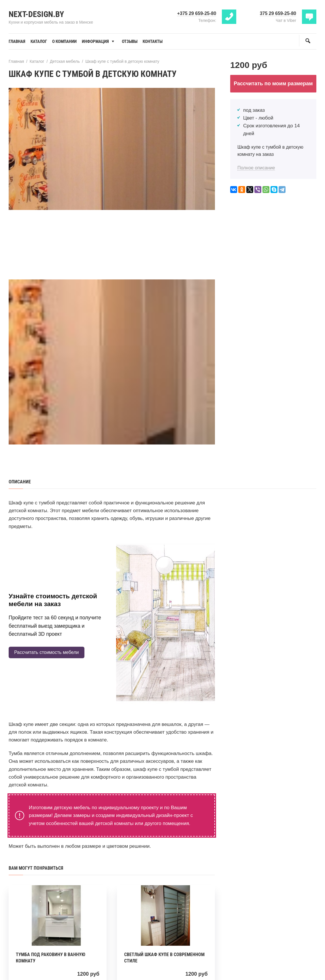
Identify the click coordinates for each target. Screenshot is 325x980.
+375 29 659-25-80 (197, 13)
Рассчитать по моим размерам (273, 84)
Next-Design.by (36, 14)
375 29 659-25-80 (278, 13)
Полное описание (256, 168)
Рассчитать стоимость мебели (46, 652)
